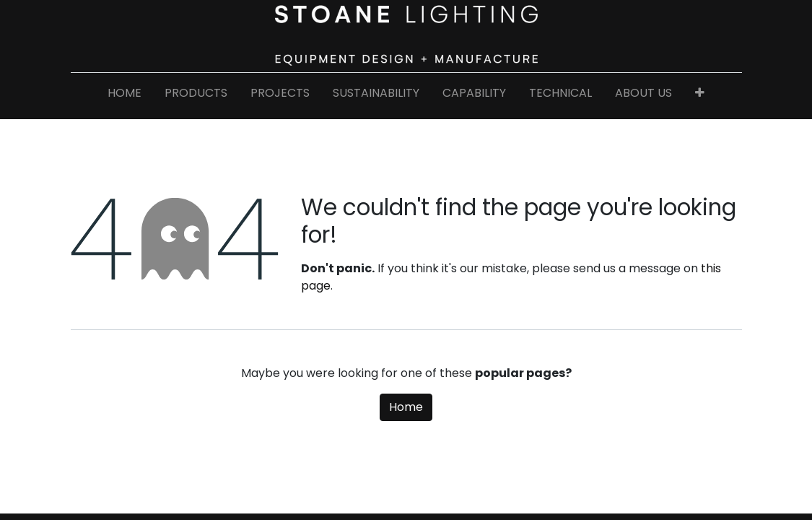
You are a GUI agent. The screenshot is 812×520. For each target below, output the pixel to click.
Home (406, 407)
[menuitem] (125, 96)
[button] (700, 96)
